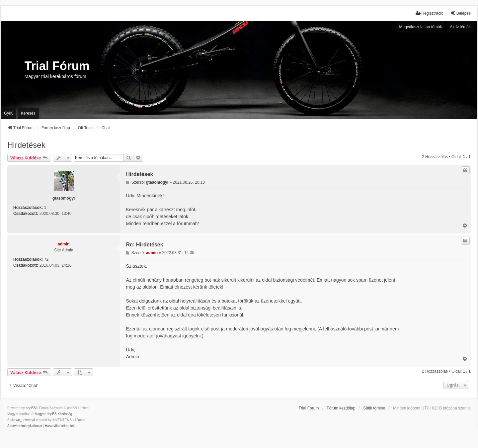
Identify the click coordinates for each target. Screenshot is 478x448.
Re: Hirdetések (145, 245)
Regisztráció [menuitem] (430, 13)
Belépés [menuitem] (461, 13)
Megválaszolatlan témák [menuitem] (421, 27)
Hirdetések (26, 145)
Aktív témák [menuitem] (460, 27)
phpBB (31, 408)
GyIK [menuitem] (8, 113)
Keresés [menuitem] (28, 113)
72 (46, 259)
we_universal (25, 420)
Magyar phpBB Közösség (53, 414)
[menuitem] (25, 426)
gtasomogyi (64, 198)
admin (64, 244)
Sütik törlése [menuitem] (374, 408)
